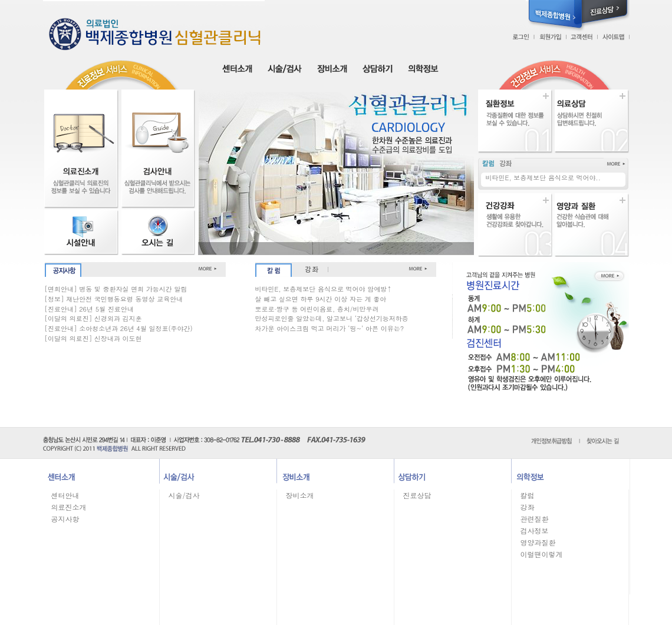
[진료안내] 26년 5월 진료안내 (89, 309)
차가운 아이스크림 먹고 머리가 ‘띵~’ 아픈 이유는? (330, 328)
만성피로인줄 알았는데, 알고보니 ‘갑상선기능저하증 (332, 318)
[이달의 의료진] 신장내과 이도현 (93, 338)
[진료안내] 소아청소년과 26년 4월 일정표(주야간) (119, 328)
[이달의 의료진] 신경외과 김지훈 (93, 318)
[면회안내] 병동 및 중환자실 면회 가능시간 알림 (116, 289)
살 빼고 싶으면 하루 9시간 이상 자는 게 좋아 (321, 299)
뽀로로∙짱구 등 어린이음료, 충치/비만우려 (317, 309)
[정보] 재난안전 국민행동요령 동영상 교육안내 (114, 299)
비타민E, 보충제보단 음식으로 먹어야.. (543, 178)
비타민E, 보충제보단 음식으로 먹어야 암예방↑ (324, 289)
